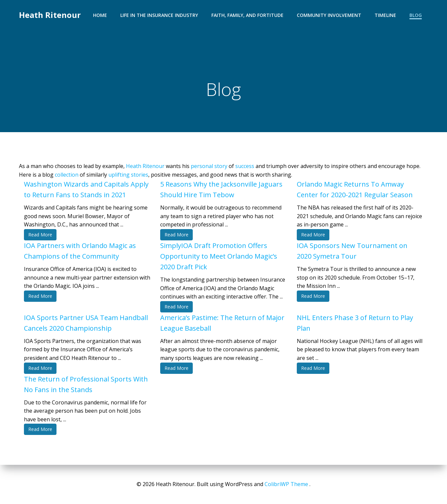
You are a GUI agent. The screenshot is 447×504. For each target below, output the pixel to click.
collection (67, 175)
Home (100, 15)
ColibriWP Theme (286, 484)
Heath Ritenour (50, 15)
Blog (416, 15)
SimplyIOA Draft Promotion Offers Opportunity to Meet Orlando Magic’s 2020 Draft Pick (219, 256)
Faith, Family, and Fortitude (247, 15)
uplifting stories (128, 175)
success (245, 166)
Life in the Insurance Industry (159, 15)
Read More (40, 235)
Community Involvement (329, 15)
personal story (209, 166)
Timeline (385, 15)
